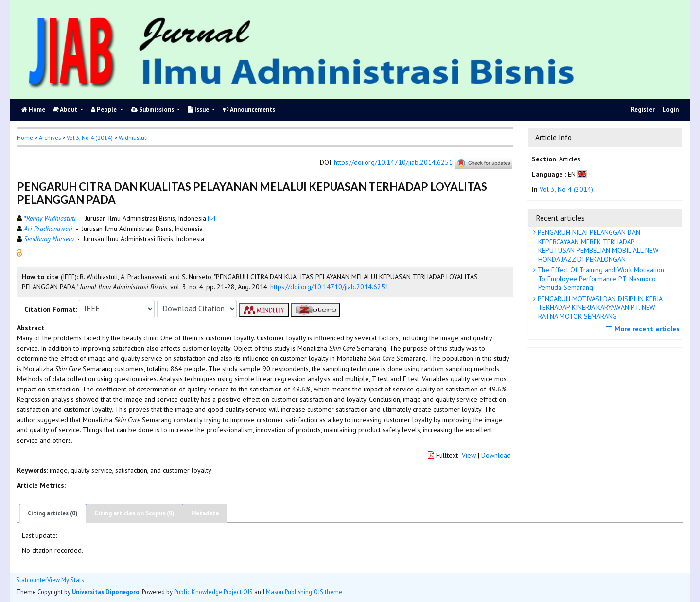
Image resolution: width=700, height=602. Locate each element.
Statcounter (32, 580)
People (105, 110)
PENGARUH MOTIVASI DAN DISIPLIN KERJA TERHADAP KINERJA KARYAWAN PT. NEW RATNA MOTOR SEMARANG (599, 307)
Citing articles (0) (53, 513)
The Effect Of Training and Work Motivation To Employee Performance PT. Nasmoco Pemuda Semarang (600, 279)
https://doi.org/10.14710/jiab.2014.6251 (393, 162)
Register (643, 110)
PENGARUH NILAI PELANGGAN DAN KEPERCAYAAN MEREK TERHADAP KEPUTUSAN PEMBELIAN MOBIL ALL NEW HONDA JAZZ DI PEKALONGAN (597, 246)
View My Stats (65, 580)
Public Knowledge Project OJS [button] (213, 592)
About (66, 110)
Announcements (249, 110)
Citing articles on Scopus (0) (134, 513)
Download (496, 455)
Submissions (153, 110)
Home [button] (25, 137)
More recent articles (644, 329)
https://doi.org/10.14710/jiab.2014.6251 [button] (330, 287)
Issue (199, 110)
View (469, 455)
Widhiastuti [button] (133, 137)
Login (671, 110)
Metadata (205, 513)
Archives (50, 137)
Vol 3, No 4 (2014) (90, 137)
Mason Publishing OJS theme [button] (304, 592)
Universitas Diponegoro (106, 592)
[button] (19, 252)
